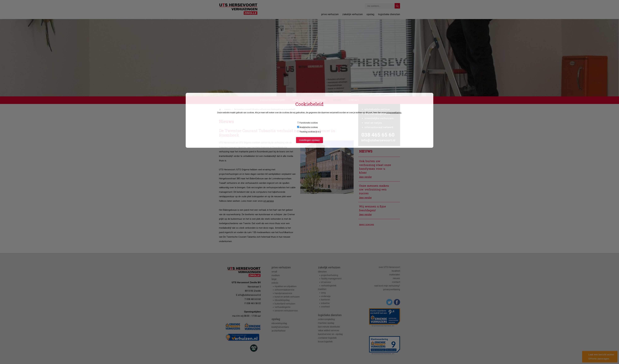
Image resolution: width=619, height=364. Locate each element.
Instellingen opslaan (310, 140)
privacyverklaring (394, 113)
